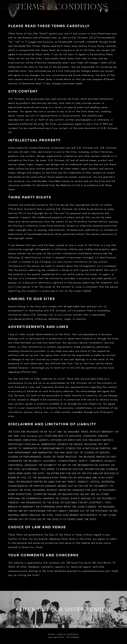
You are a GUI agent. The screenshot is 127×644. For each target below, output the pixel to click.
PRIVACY (52, 634)
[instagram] (107, 11)
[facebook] (101, 11)
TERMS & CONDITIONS (68, 634)
